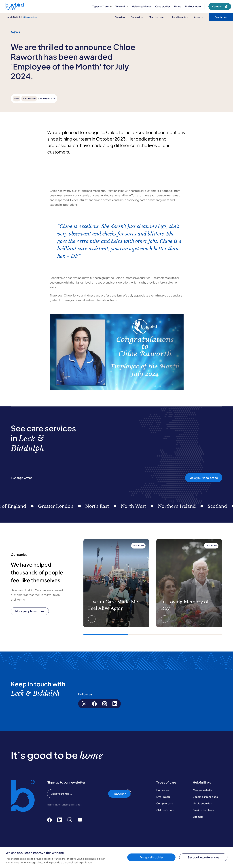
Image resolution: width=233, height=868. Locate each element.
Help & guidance (142, 6)
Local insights (180, 17)
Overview (120, 17)
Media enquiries (202, 803)
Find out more (193, 6)
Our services (137, 17)
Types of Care (102, 6)
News (178, 6)
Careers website (203, 790)
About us (200, 17)
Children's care (165, 810)
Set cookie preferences (203, 857)
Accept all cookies (151, 857)
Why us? (122, 6)
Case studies (163, 6)
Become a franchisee (205, 797)
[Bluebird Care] (15, 9)
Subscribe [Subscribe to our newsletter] (119, 794)
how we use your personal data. (68, 805)
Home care (163, 790)
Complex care (165, 803)
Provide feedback (204, 810)
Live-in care (163, 797)
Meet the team (158, 17)
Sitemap (198, 817)
